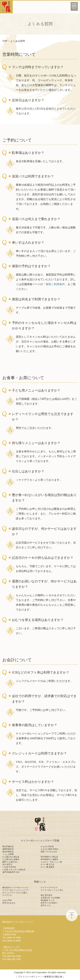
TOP (5, 41)
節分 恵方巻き (47, 895)
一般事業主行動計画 (52, 977)
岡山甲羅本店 (8, 846)
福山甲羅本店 (8, 852)
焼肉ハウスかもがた (49, 852)
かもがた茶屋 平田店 (49, 849)
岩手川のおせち (9, 903)
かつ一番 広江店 (47, 864)
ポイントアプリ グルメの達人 (15, 893)
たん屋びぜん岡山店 (11, 857)
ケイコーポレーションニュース (15, 890)
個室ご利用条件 (55, 284)
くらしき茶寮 (8, 854)
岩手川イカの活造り (49, 903)
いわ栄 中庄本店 (9, 867)
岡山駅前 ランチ (47, 900)
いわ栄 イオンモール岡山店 (14, 870)
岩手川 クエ (46, 905)
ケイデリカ (7, 895)
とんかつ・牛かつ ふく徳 (51, 862)
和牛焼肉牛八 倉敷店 (49, 859)
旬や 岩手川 (7, 864)
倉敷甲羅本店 (8, 849)
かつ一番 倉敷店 (47, 867)
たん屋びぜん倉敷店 (11, 859)
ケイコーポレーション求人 (52, 890)
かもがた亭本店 (47, 846)
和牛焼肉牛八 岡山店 (49, 857)
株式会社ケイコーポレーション (15, 887)
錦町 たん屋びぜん (10, 862)
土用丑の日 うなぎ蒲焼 (50, 898)
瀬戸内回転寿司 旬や (11, 872)
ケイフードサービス (49, 887)
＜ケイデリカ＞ (25, 480)
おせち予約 (7, 900)
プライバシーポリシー (29, 977)
